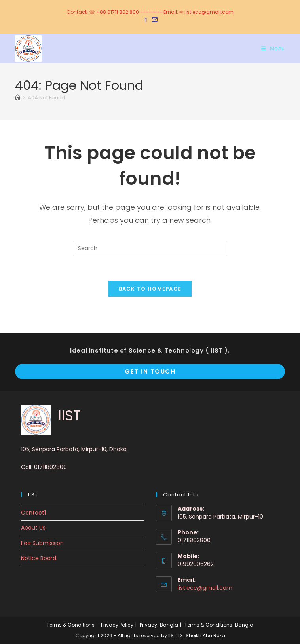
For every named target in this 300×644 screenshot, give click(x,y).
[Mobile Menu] (273, 48)
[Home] (18, 98)
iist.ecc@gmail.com (205, 588)
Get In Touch (150, 371)
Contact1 (33, 513)
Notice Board (39, 558)
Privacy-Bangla (159, 625)
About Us (33, 528)
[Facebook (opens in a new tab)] (146, 20)
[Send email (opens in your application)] (153, 20)
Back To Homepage (150, 289)
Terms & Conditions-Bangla (219, 625)
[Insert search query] (150, 249)
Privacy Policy (117, 625)
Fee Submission (42, 543)
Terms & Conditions (71, 625)
